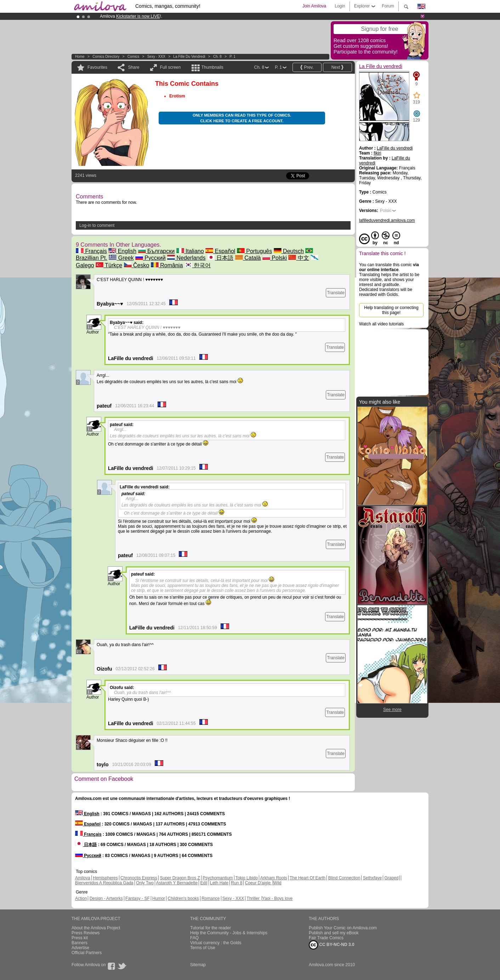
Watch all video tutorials (381, 324)
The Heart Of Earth (308, 878)
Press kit (80, 938)
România (167, 265)
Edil (204, 883)
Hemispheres (105, 878)
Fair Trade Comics (326, 938)
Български (157, 251)
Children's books (183, 898)
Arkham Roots (274, 878)
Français (91, 251)
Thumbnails (212, 67)
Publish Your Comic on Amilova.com (343, 928)
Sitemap (198, 965)
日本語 (220, 258)
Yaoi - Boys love (277, 898)
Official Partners (87, 953)
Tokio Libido (247, 878)
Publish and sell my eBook (334, 933)
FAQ (194, 938)
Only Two (145, 883)
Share (133, 67)
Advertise (80, 948)
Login (340, 6)
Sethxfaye (372, 878)
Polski (275, 258)
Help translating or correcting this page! (391, 310)
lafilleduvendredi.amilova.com (387, 220)
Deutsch (289, 251)
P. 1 (232, 57)
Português (254, 251)
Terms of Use (203, 948)
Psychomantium (218, 878)
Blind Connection (344, 878)
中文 (299, 258)
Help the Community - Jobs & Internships (229, 933)
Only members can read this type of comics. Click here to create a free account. (242, 118)
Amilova (83, 878)
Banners (79, 943)
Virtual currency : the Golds (216, 943)
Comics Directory (106, 57)
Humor (159, 898)
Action (81, 898)
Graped (391, 878)
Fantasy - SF (138, 898)
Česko (137, 265)
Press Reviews (86, 933)
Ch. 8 (217, 57)
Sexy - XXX (156, 57)
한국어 (198, 265)
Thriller (254, 898)
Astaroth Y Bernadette (177, 883)
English (122, 251)
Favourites (97, 67)
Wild (277, 883)
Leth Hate (219, 883)
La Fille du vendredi (189, 57)
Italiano (190, 251)
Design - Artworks (106, 898)
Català (248, 258)
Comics (133, 57)
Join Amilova (314, 6)
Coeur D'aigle (258, 883)
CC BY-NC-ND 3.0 (332, 945)
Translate (336, 293)
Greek (121, 258)
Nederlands (186, 258)
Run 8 (237, 883)
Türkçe (109, 265)
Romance (211, 898)
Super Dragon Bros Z (180, 878)
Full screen (171, 67)
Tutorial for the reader (211, 928)
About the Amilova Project (96, 928)
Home (80, 57)
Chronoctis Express (139, 878)
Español (220, 251)
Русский (150, 258)
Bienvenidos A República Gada (104, 883)
